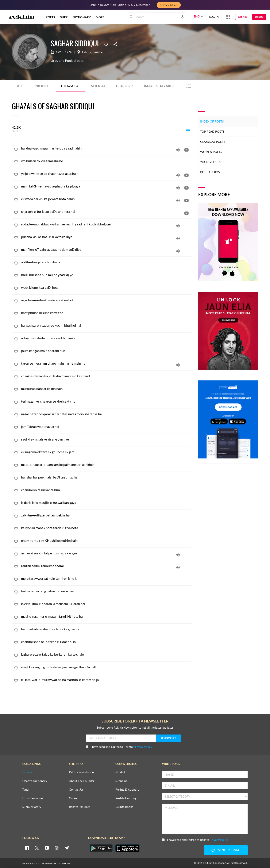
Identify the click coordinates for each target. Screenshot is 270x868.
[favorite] (16, 150)
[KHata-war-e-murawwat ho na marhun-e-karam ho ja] (106, 680)
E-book (125, 86)
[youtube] (47, 848)
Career (74, 798)
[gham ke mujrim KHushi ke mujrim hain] (106, 540)
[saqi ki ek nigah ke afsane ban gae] (106, 439)
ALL (20, 86)
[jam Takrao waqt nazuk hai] (106, 427)
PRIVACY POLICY (31, 863)
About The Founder (82, 781)
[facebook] (27, 848)
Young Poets (210, 162)
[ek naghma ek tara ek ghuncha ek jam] (106, 452)
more (100, 17)
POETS (50, 17)
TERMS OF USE (49, 863)
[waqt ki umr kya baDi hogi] (106, 287)
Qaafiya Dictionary (35, 781)
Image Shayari (159, 86)
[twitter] (37, 848)
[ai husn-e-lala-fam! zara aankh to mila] (106, 338)
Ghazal (71, 86)
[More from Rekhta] (228, 17)
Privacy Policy (143, 747)
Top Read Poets (212, 131)
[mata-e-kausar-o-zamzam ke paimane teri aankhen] (106, 464)
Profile (42, 86)
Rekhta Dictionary (127, 790)
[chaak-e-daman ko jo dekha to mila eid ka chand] (106, 376)
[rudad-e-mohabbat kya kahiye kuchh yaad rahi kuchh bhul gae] (106, 224)
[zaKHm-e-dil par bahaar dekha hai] (106, 515)
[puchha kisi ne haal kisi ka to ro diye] (106, 237)
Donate (259, 17)
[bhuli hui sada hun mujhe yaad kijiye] (106, 275)
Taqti (26, 790)
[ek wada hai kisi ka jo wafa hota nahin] (106, 199)
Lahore (87, 52)
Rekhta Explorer (80, 807)
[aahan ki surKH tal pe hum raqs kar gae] (106, 553)
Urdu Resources (33, 798)
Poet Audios (210, 172)
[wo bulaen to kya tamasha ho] (106, 161)
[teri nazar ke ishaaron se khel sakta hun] (106, 401)
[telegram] (67, 848)
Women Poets (211, 152)
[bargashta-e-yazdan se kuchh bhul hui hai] (106, 325)
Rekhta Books (124, 807)
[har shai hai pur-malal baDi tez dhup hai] (106, 477)
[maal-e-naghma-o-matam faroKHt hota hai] (106, 616)
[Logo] (22, 17)
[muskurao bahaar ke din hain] (106, 389)
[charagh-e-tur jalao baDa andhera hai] (106, 211)
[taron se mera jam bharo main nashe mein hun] (106, 363)
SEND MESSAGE (226, 850)
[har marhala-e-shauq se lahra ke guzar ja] (106, 629)
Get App (243, 17)
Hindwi (120, 772)
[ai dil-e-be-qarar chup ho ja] (106, 262)
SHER (64, 17)
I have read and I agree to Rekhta (119, 747)
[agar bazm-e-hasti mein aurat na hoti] (106, 300)
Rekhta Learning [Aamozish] (126, 798)
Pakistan (98, 52)
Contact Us (76, 790)
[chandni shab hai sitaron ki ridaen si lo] (106, 642)
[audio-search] (182, 16)
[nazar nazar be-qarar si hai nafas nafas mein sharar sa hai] (106, 414)
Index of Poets (212, 121)
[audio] (178, 150)
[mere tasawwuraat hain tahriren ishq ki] (106, 578)
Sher (98, 86)
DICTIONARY (82, 17)
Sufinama (121, 781)
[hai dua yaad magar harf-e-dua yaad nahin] (106, 148)
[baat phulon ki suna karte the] (106, 313)
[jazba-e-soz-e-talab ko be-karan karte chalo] (106, 654)
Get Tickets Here (169, 5)
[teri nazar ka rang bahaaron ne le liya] (106, 591)
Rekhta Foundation (81, 772)
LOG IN (214, 17)
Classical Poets (213, 142)
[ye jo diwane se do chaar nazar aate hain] (106, 173)
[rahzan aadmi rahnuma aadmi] (106, 566)
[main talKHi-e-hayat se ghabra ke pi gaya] (106, 186)
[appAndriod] (101, 848)
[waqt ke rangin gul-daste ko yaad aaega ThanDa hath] (106, 667)
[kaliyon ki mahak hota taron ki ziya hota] (106, 528)
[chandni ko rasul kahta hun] (106, 490)
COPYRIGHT (65, 863)
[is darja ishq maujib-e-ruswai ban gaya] (106, 502)
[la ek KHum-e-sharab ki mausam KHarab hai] (106, 604)
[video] (186, 150)
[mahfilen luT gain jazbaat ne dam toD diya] (106, 249)
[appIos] (127, 848)
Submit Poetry (32, 807)
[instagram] (57, 848)
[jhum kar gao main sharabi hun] (106, 351)
